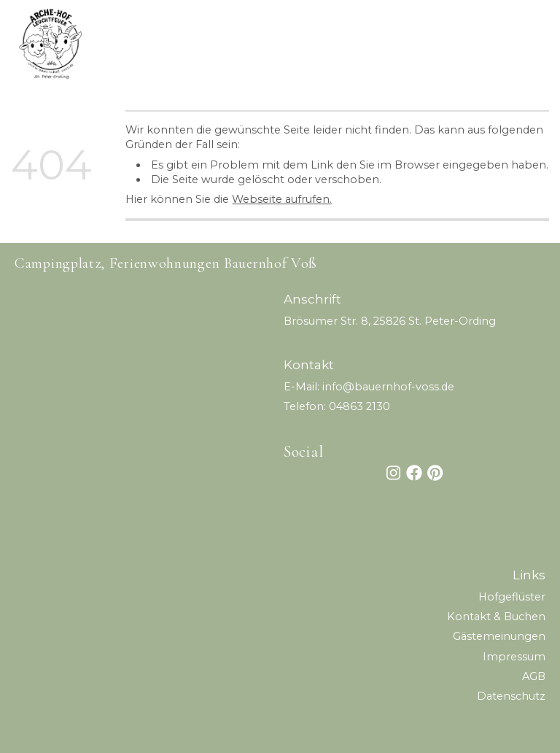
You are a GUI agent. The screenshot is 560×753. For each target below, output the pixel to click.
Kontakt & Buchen (496, 617)
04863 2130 (359, 406)
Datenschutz (511, 696)
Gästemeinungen (499, 636)
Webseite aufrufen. (282, 199)
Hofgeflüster (512, 597)
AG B (534, 676)
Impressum (514, 657)
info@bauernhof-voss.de (388, 387)
